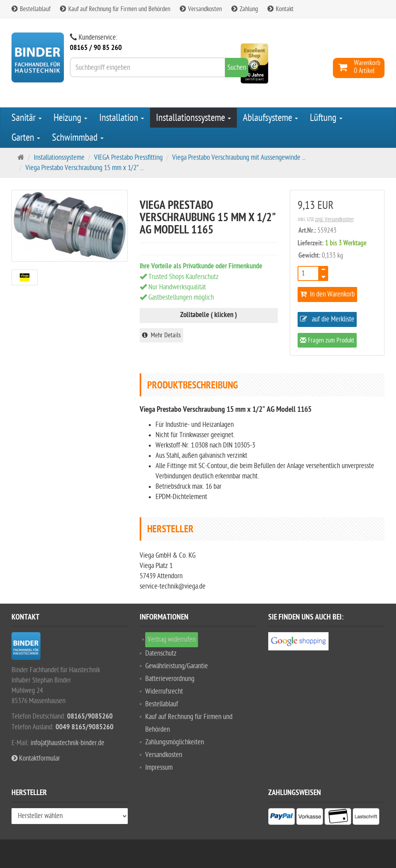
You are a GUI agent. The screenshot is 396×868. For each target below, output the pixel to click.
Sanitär (27, 118)
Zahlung (245, 9)
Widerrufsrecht (164, 691)
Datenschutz (161, 653)
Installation (122, 118)
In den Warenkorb (327, 294)
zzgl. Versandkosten (334, 219)
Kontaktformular (36, 758)
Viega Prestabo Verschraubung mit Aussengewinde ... (239, 158)
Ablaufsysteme (270, 118)
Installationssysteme (193, 118)
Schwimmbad (78, 138)
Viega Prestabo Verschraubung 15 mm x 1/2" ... (85, 168)
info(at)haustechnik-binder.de (67, 743)
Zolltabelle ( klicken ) (209, 315)
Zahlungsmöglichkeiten (175, 742)
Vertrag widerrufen (172, 640)
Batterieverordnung (170, 679)
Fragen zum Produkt (327, 341)
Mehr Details (161, 335)
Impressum (159, 768)
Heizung (70, 118)
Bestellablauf (31, 9)
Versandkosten (201, 9)
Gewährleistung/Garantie (177, 666)
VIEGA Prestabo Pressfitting (128, 158)
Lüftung (326, 118)
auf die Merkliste (327, 319)
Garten (26, 138)
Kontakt (281, 9)
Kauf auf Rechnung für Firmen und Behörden (115, 9)
